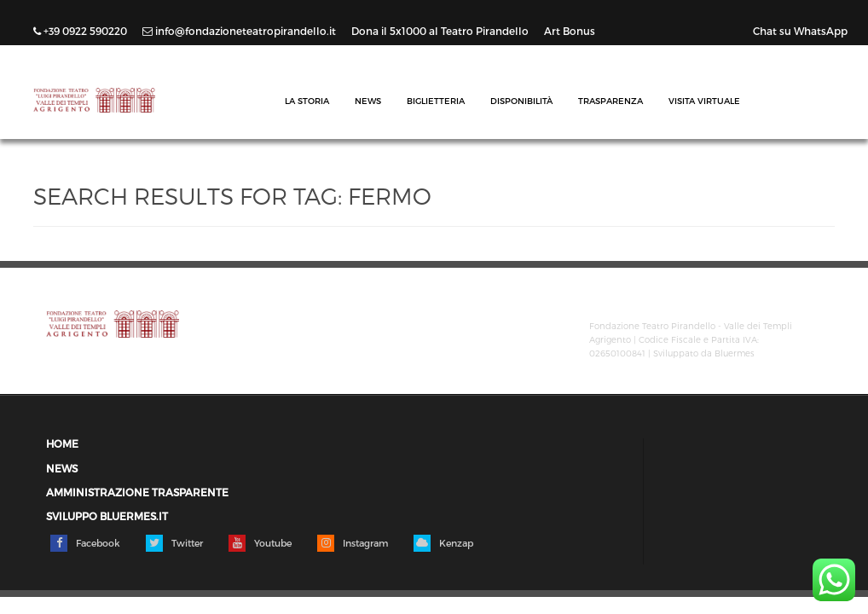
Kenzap (443, 543)
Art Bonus (570, 31)
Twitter (174, 543)
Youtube (260, 543)
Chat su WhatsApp (800, 31)
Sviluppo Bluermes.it (107, 516)
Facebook (85, 543)
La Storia (307, 101)
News (368, 101)
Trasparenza (610, 101)
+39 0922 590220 (81, 31)
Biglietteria (436, 101)
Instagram (353, 543)
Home (62, 444)
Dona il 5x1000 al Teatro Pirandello (441, 31)
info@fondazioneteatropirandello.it (240, 31)
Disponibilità (521, 101)
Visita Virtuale (704, 101)
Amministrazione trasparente (137, 492)
